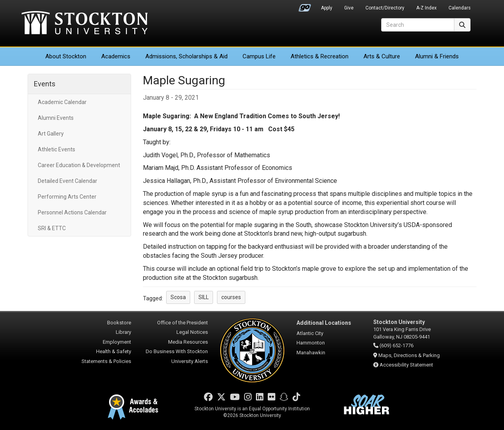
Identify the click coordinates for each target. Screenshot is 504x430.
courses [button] (231, 297)
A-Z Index (426, 8)
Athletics (320, 56)
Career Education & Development (79, 165)
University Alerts (190, 361)
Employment (117, 342)
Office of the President (183, 323)
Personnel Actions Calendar (72, 212)
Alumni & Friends (437, 56)
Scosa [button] (178, 297)
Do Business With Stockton (177, 351)
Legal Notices (192, 332)
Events (45, 84)
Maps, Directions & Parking (409, 355)
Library (123, 332)
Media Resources (188, 342)
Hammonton (311, 343)
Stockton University (85, 24)
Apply (327, 8)
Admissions (186, 56)
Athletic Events (57, 149)
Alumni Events (56, 118)
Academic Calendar (62, 102)
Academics (116, 56)
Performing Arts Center (67, 197)
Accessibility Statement (406, 365)
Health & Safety (114, 351)
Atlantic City (310, 333)
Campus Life (259, 56)
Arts (382, 56)
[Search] (418, 25)
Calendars (460, 8)
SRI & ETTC (52, 228)
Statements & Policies (106, 361)
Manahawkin (311, 353)
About (66, 56)
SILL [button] (204, 297)
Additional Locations (324, 323)
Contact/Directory (385, 8)
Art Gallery (51, 134)
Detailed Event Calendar (68, 181)
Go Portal (305, 6)
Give (349, 8)
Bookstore (119, 323)
